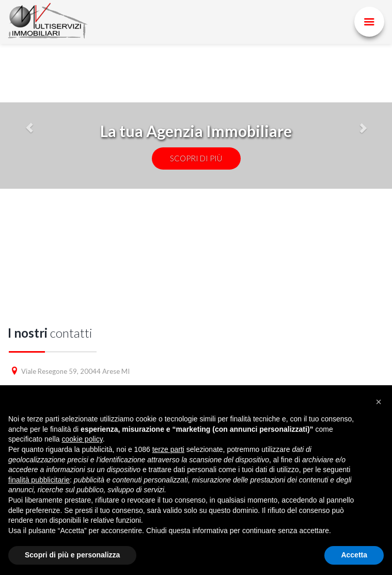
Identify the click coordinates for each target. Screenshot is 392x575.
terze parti (168, 449)
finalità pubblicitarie (39, 480)
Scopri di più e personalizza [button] (72, 555)
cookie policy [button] (82, 439)
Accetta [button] (354, 555)
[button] (379, 402)
